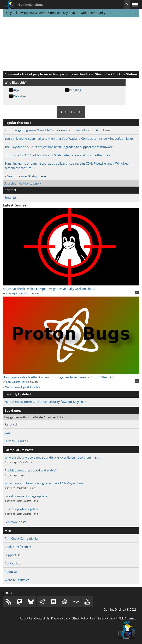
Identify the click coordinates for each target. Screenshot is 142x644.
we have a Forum (35, 13)
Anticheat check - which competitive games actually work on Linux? (71, 287)
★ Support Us (71, 112)
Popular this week (18, 123)
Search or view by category (23, 183)
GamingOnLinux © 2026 (120, 609)
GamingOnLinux (31, 5)
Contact (10, 190)
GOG (8, 433)
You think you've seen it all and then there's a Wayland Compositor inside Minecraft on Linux (69, 139)
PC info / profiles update (21, 509)
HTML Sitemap (126, 618)
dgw (16, 90)
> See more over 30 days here (25, 176)
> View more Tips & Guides (21, 387)
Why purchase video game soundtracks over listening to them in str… (53, 457)
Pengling (75, 90)
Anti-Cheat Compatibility (22, 538)
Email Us (11, 198)
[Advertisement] (71, 44)
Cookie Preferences (18, 547)
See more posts (16, 522)
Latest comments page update (26, 496)
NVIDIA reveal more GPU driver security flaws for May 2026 (45, 402)
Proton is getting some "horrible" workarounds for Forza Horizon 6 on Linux (58, 130)
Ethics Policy (80, 618)
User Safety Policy (102, 618)
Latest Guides (15, 205)
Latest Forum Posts (19, 450)
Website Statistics (17, 580)
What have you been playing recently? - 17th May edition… (45, 483)
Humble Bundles (16, 441)
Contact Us (12, 563)
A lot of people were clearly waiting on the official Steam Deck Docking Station (79, 74)
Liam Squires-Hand (17, 293)
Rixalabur (20, 96)
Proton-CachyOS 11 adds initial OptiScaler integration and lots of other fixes (57, 155)
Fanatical (11, 424)
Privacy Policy (60, 618)
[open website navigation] (135, 5)
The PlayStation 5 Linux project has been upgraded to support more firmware (59, 147)
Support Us (13, 555)
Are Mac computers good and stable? (31, 470)
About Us (11, 572)
